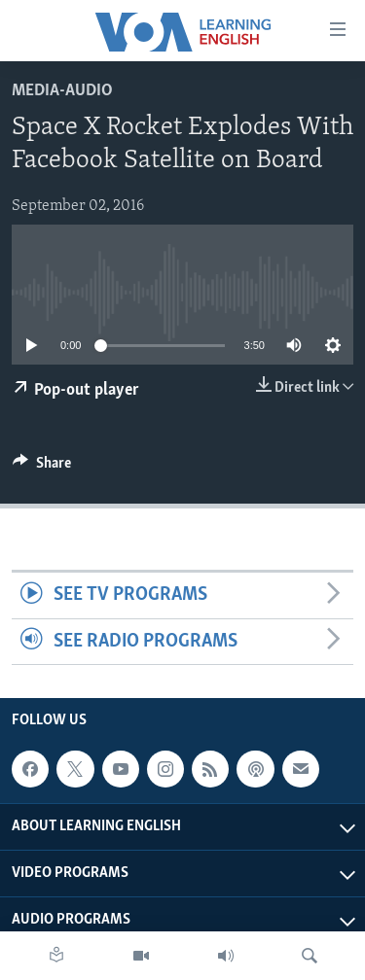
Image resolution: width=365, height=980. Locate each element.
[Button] (42, 468)
